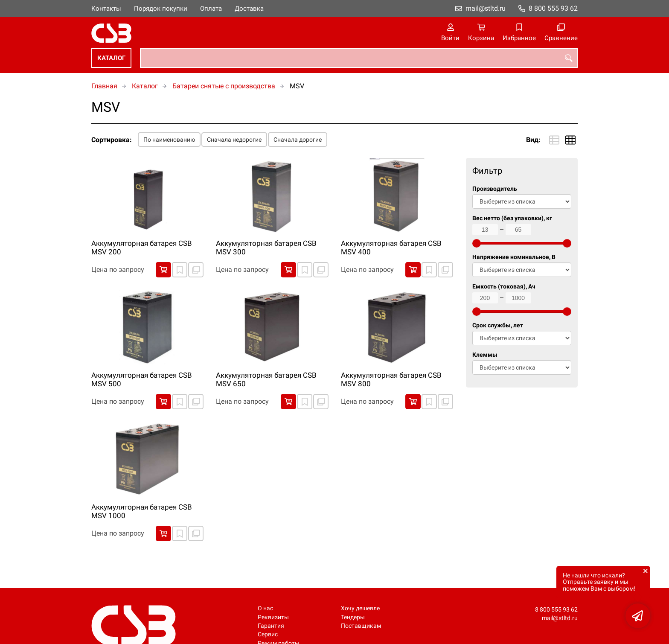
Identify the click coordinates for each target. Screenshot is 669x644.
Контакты (106, 9)
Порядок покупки (161, 9)
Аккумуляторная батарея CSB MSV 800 (391, 379)
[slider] (477, 243)
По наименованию (169, 140)
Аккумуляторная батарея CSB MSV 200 (142, 248)
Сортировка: (112, 140)
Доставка (249, 9)
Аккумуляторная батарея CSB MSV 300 (266, 248)
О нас (265, 608)
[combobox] (359, 58)
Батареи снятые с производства (224, 86)
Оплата (211, 9)
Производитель (495, 189)
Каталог (111, 58)
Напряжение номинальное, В (514, 257)
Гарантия (271, 626)
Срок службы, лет (498, 325)
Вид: (533, 140)
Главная (104, 86)
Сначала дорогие (298, 140)
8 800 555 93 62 (553, 8)
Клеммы (485, 355)
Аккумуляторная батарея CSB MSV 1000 (142, 511)
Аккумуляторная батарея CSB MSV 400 (391, 248)
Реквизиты (273, 617)
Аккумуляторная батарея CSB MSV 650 (266, 379)
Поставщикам (361, 626)
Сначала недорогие (234, 140)
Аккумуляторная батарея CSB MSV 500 (142, 379)
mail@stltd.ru (486, 8)
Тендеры (353, 617)
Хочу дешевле (360, 608)
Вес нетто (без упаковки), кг (512, 218)
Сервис (268, 634)
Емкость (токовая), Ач (504, 287)
